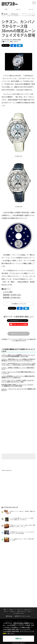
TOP (6, 9)
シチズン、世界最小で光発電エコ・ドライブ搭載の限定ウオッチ (18, 368)
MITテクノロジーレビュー (23, 616)
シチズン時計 (8, 292)
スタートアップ (21, 611)
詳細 (4, 634)
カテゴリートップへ (19, 334)
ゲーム (6, 611)
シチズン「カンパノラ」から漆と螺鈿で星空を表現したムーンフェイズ (18, 373)
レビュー (18, 9)
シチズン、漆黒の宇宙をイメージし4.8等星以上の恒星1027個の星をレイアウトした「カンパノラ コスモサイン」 (18, 360)
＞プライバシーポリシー (18, 643)
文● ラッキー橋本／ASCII (10, 42)
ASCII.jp (9, 616)
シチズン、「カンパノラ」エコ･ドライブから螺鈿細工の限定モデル (18, 390)
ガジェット (15, 14)
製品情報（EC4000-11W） (12, 295)
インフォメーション (19, 613)
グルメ (12, 611)
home (4, 14)
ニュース (31, 9)
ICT (29, 611)
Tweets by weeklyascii (7, 470)
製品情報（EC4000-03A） (12, 297)
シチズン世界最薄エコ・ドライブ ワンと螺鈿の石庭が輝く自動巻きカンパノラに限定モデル (18, 377)
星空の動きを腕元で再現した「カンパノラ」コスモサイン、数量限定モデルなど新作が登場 (18, 385)
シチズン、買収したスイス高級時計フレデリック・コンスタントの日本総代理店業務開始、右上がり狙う (18, 356)
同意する (19, 639)
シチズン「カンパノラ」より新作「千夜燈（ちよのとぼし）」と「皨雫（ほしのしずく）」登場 (18, 381)
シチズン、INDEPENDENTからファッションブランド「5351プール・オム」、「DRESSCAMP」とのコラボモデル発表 (18, 364)
